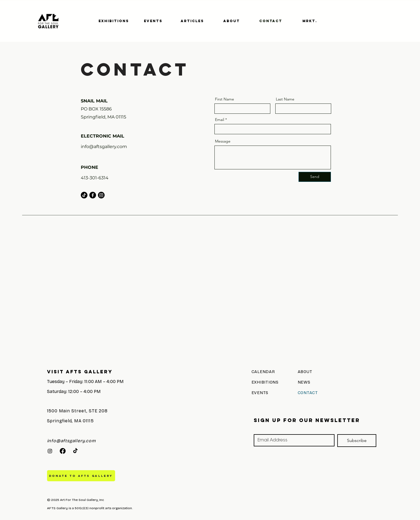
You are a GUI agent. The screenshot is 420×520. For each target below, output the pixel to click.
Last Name (285, 99)
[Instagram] (101, 195)
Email (220, 120)
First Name (225, 99)
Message (223, 141)
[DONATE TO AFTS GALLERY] (81, 476)
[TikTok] (84, 195)
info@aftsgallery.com (104, 147)
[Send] (315, 177)
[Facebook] (93, 195)
